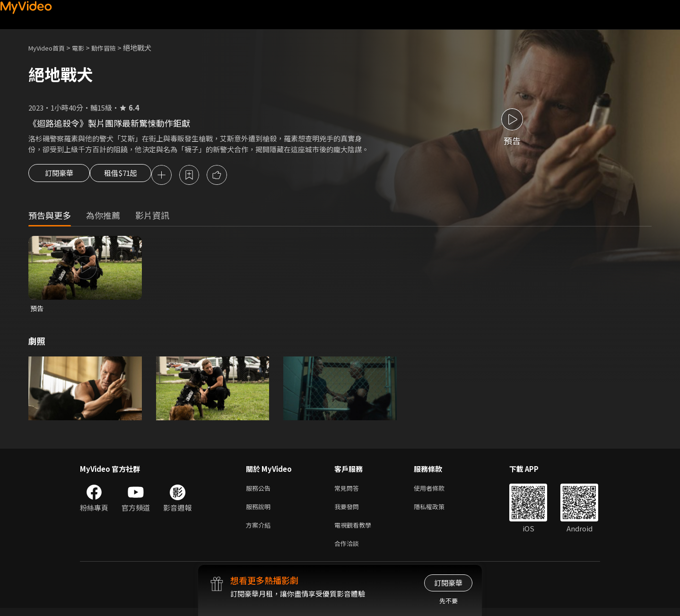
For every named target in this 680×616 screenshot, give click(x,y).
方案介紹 (260, 531)
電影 (86, 48)
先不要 (449, 601)
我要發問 (349, 511)
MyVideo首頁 (50, 48)
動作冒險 (114, 48)
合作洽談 (349, 551)
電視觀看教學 (356, 531)
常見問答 (349, 491)
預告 (37, 310)
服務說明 (260, 511)
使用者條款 (437, 491)
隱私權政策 (437, 511)
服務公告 (260, 491)
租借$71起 (129, 176)
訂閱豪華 (59, 176)
